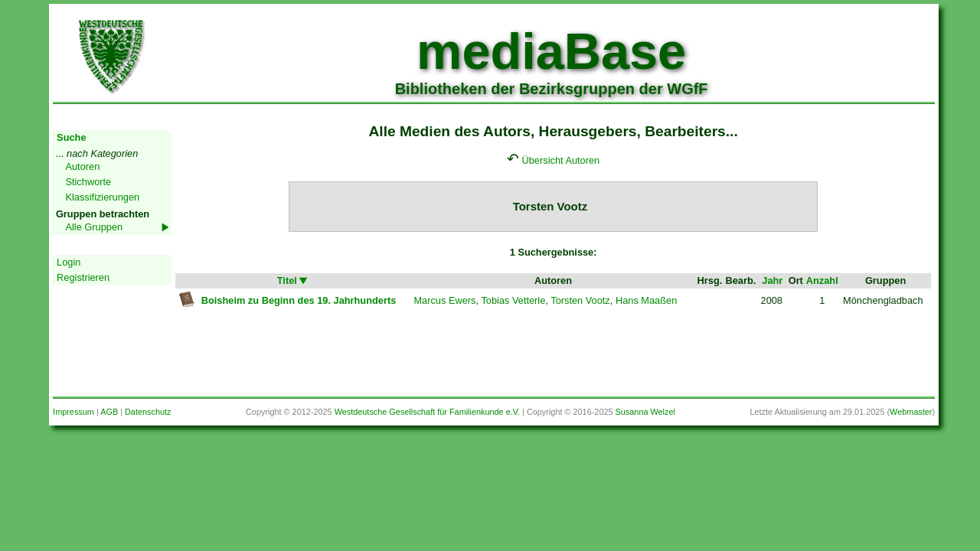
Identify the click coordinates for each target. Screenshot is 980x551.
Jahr (772, 280)
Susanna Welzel (645, 412)
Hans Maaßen (646, 300)
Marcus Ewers (444, 300)
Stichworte (88, 182)
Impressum (73, 412)
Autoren (82, 166)
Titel (293, 280)
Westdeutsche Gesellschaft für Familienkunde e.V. (427, 412)
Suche (71, 137)
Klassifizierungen (102, 197)
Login (69, 262)
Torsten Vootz (580, 300)
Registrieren (83, 277)
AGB (109, 412)
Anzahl (822, 280)
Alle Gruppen (94, 227)
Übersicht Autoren (561, 160)
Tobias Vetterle (513, 300)
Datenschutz (148, 412)
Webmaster (911, 412)
